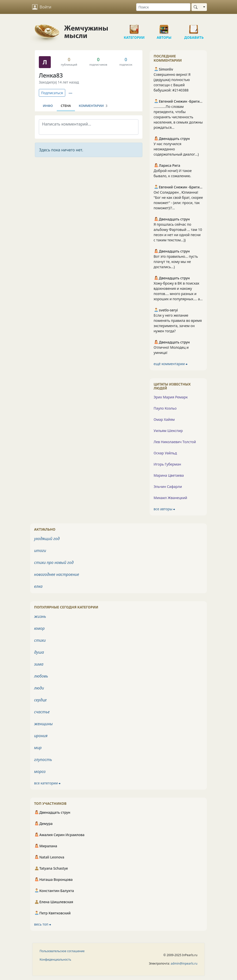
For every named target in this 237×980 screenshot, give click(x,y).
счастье (42, 712)
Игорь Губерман (167, 464)
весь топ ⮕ (43, 924)
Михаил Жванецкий (170, 498)
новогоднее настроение (57, 574)
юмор (39, 628)
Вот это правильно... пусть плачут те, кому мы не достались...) (176, 262)
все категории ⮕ (47, 783)
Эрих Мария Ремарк (171, 397)
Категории (134, 27)
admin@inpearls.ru (184, 963)
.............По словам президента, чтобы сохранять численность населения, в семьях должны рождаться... (178, 117)
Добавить (194, 27)
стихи (40, 640)
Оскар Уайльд (165, 453)
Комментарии (93, 106)
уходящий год (47, 539)
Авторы (164, 27)
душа (39, 652)
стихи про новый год (54, 562)
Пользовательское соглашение (62, 951)
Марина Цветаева (169, 475)
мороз (40, 771)
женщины (43, 724)
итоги (40, 551)
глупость (43, 760)
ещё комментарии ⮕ (171, 364)
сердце (40, 700)
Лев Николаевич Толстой (175, 442)
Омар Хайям (164, 419)
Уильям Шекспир (168, 431)
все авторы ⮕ (164, 509)
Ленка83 (51, 75)
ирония (41, 736)
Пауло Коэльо (165, 408)
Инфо (48, 106)
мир (38, 748)
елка (38, 586)
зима (39, 664)
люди (39, 688)
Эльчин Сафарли (168, 487)
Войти (42, 7)
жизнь (40, 616)
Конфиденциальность (55, 959)
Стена (66, 106)
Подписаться (52, 93)
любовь (41, 676)
